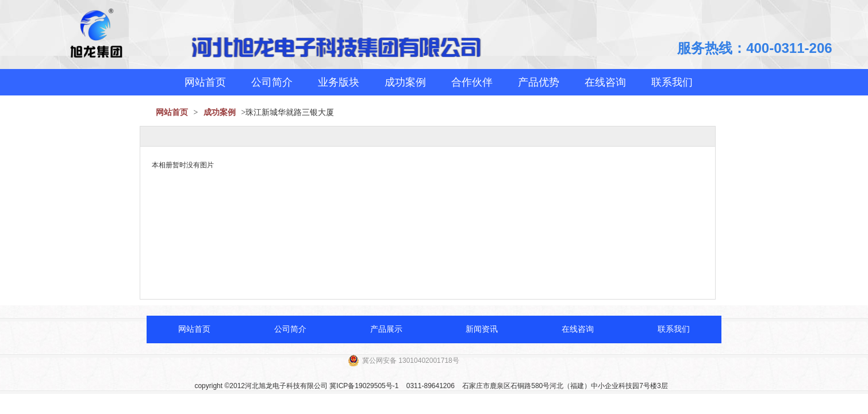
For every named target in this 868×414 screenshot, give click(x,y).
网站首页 (205, 82)
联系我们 (672, 82)
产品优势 (539, 82)
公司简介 (272, 82)
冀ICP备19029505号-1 (364, 386)
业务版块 (339, 82)
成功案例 (405, 82)
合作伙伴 (472, 82)
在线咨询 (605, 82)
